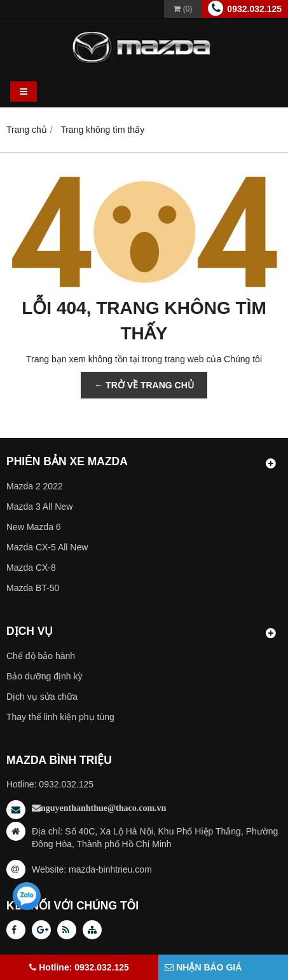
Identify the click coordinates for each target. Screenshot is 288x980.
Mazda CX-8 (31, 568)
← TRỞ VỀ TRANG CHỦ (144, 385)
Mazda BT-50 (33, 588)
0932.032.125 (254, 9)
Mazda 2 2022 (35, 486)
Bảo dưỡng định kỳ (45, 676)
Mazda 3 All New (39, 507)
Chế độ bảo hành (41, 656)
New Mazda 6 (34, 527)
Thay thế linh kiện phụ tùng (60, 717)
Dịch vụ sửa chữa (42, 697)
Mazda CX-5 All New (47, 547)
